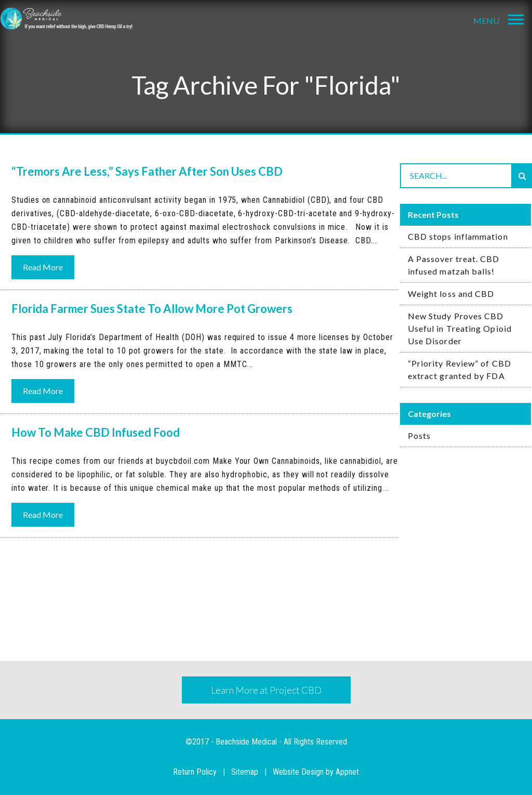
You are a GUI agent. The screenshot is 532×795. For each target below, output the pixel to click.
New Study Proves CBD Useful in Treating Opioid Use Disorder (460, 328)
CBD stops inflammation (458, 236)
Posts (419, 435)
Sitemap (245, 772)
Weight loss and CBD (451, 294)
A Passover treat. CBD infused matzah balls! (454, 265)
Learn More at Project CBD (266, 690)
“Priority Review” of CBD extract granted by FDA (460, 369)
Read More (43, 267)
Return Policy (195, 772)
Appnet (347, 772)
